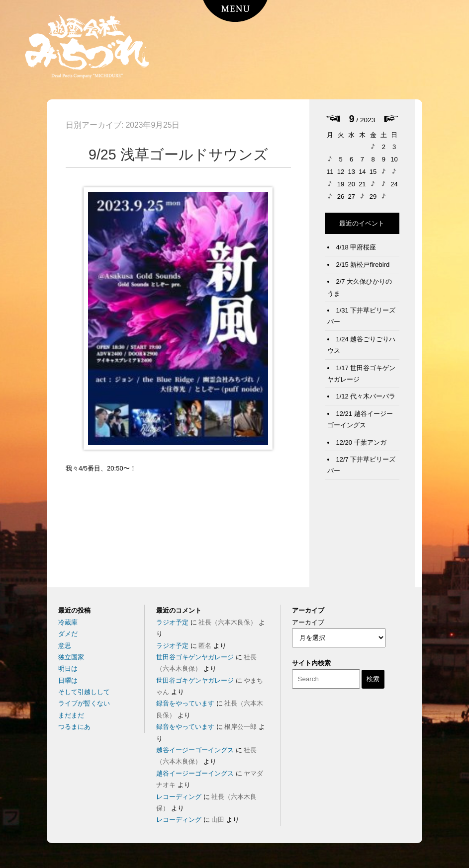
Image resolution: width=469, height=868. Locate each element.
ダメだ (68, 634)
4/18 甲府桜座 (356, 247)
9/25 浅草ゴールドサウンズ (178, 155)
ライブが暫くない (84, 703)
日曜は (68, 680)
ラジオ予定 (172, 622)
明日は (68, 669)
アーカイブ (308, 622)
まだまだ (71, 715)
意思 (65, 646)
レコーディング (179, 797)
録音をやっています (185, 703)
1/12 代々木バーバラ (366, 396)
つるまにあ (74, 727)
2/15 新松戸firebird (363, 265)
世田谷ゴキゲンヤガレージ (195, 657)
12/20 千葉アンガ (361, 442)
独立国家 (71, 657)
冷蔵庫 (68, 622)
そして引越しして (84, 692)
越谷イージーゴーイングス (195, 750)
